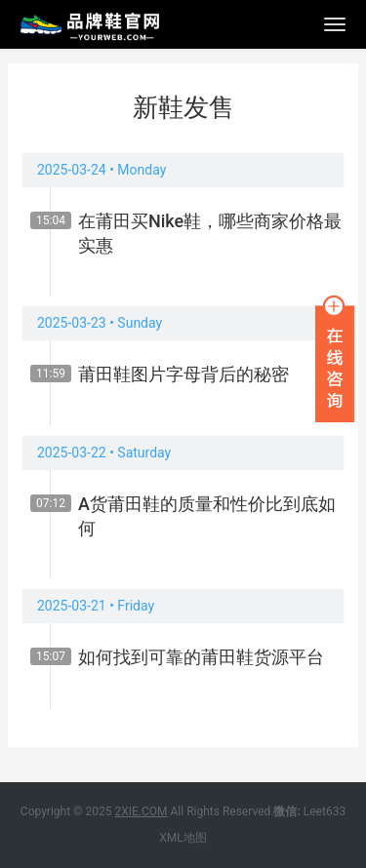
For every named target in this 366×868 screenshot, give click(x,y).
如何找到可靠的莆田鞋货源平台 (201, 657)
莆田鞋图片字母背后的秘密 (183, 374)
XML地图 (183, 838)
